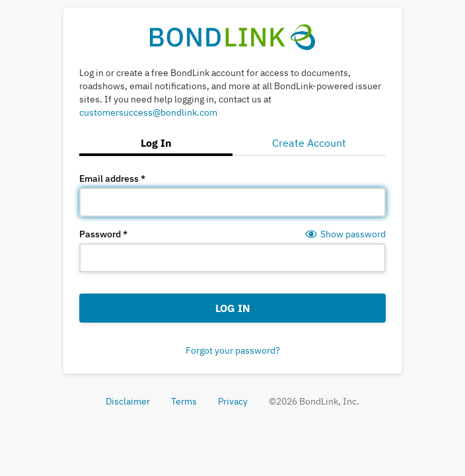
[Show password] (345, 234)
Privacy (233, 401)
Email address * (112, 178)
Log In (233, 308)
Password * (103, 234)
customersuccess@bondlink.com (148, 112)
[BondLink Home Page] (233, 37)
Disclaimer (128, 401)
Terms (184, 401)
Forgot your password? (233, 350)
